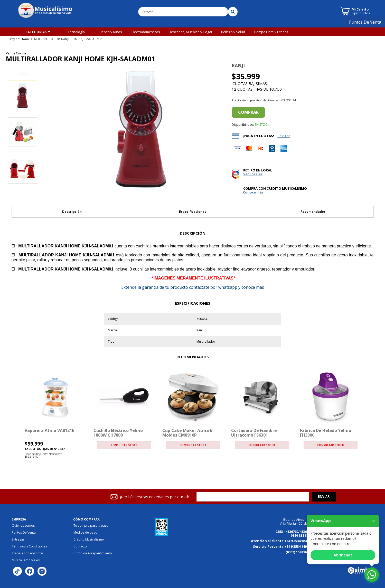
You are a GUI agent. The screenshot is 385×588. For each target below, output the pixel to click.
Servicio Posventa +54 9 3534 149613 (283, 546)
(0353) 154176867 (299, 552)
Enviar (324, 497)
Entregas (18, 539)
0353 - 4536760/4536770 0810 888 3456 (294, 533)
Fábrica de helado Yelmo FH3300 (326, 433)
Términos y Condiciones (29, 546)
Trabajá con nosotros (28, 553)
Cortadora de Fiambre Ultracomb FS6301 (254, 433)
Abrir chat (343, 555)
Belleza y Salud (233, 32)
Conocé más (253, 192)
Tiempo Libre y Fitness (271, 32)
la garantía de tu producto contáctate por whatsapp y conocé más (193, 287)
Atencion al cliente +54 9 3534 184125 (281, 541)
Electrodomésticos (146, 32)
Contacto (80, 546)
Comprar (248, 112)
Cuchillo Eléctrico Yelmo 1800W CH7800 (118, 433)
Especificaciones (193, 212)
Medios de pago (85, 533)
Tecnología (76, 32)
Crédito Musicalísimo (89, 539)
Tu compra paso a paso (91, 526)
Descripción (72, 212)
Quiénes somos (23, 526)
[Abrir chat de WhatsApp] (372, 575)
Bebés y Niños (111, 32)
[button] (23, 77)
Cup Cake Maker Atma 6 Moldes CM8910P (187, 433)
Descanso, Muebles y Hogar (191, 32)
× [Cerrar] (374, 521)
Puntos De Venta (367, 24)
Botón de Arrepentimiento (93, 553)
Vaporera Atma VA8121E (49, 430)
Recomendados (313, 212)
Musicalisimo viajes (26, 560)
